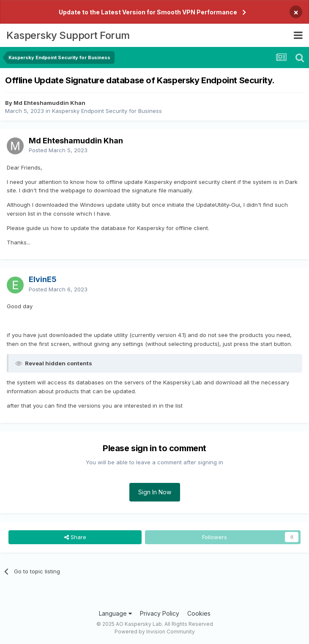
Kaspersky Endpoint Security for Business (107, 111)
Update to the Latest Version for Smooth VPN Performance (148, 12)
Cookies (199, 613)
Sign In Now (155, 492)
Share (75, 537)
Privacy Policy (160, 613)
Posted (58, 150)
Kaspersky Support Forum (68, 35)
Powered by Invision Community (155, 632)
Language (115, 613)
